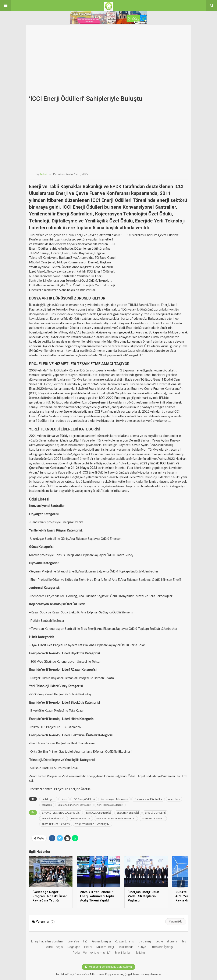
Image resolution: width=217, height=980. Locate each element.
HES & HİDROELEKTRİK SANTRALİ (116, 818)
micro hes (174, 799)
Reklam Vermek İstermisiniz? (92, 953)
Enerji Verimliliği (78, 941)
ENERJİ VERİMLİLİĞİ (54, 818)
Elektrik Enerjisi (54, 947)
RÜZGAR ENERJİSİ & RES (56, 824)
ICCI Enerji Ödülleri (84, 799)
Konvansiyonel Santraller (148, 799)
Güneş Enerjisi (102, 941)
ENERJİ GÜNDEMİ (155, 813)
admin (44, 174)
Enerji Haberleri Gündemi (47, 941)
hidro (64, 799)
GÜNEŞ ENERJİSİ (81, 818)
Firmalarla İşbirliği (162, 947)
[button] (6, 6)
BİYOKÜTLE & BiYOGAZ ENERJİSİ (61, 813)
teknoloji (47, 805)
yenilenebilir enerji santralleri (74, 805)
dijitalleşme (48, 799)
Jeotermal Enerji (166, 941)
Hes (183, 941)
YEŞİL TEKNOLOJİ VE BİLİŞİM (93, 824)
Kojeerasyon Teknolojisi (114, 799)
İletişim (140, 953)
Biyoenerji (145, 941)
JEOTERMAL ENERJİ (153, 818)
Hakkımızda (126, 947)
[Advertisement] (108, 61)
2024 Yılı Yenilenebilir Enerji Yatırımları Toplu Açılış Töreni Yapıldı (97, 896)
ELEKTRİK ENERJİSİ (128, 813)
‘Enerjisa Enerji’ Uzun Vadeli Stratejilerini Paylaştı (143, 896)
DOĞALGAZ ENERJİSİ (99, 813)
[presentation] (181, 884)
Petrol (88, 947)
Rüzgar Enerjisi (125, 941)
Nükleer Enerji (105, 947)
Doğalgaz (74, 947)
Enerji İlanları (123, 953)
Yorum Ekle (176, 922)
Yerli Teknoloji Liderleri (110, 805)
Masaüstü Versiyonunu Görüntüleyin (108, 967)
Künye (142, 947)
